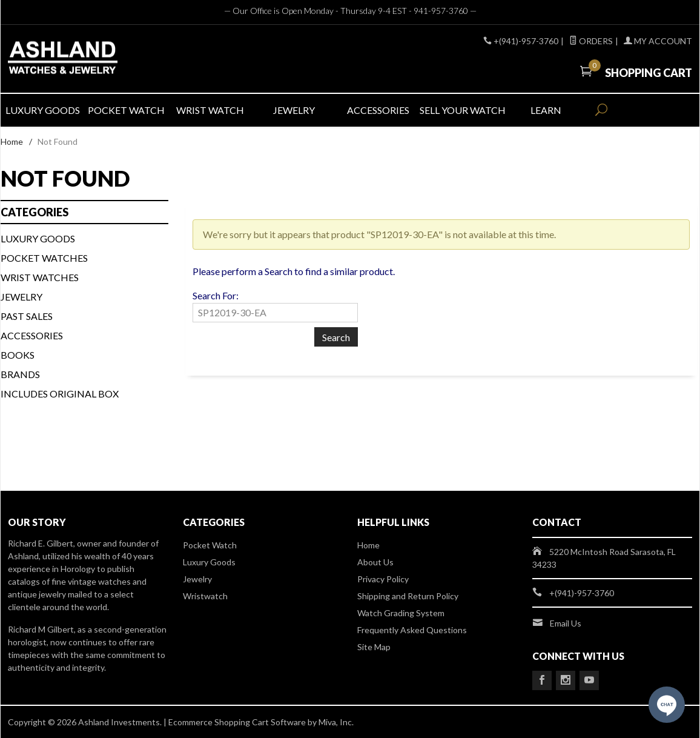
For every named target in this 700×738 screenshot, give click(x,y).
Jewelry (21, 297)
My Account (658, 41)
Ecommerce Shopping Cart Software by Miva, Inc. (261, 722)
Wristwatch (205, 596)
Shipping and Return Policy (408, 596)
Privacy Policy (383, 579)
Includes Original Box (60, 394)
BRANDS (20, 374)
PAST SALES (27, 316)
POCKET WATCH (126, 110)
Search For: (216, 295)
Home (12, 141)
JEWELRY (294, 110)
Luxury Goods (209, 562)
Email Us (566, 623)
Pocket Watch (210, 545)
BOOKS (18, 355)
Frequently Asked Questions (412, 630)
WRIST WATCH (210, 110)
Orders (591, 41)
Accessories (32, 335)
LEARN (546, 110)
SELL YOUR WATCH (461, 110)
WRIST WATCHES (40, 277)
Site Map (374, 647)
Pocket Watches (44, 258)
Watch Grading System (401, 613)
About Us (375, 562)
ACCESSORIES (378, 110)
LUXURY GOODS (43, 110)
